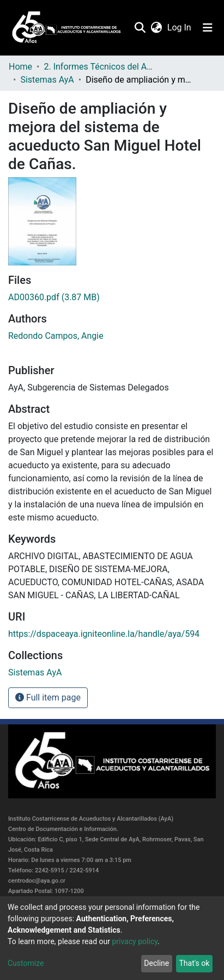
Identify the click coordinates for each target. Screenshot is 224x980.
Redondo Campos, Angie (56, 336)
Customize (26, 963)
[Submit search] (140, 28)
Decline (156, 963)
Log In (180, 27)
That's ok (194, 963)
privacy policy (135, 941)
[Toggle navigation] (208, 28)
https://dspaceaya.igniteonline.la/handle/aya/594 (104, 634)
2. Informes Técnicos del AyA (98, 67)
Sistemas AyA (47, 80)
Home (20, 67)
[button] (156, 28)
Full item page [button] (48, 697)
